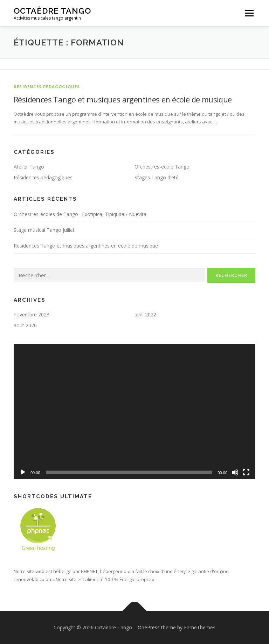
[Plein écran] (246, 472)
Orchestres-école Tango (162, 167)
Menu (249, 13)
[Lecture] (23, 472)
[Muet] (235, 472)
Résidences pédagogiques (47, 87)
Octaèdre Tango (52, 11)
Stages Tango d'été (157, 177)
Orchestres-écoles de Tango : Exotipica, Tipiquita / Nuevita (80, 214)
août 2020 (25, 325)
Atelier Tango (29, 167)
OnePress (149, 627)
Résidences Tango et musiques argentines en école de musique (123, 99)
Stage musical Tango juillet (44, 230)
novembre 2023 (32, 314)
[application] (134, 412)
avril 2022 (145, 314)
